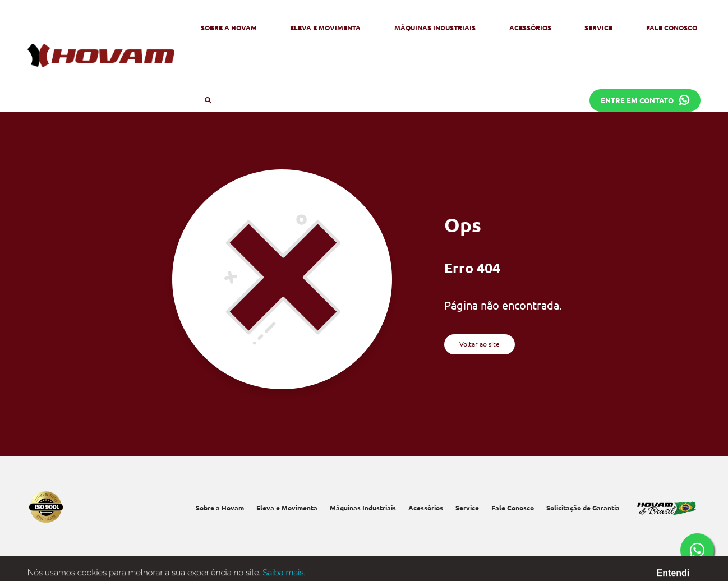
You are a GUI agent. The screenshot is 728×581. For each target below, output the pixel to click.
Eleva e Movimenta (325, 27)
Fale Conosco (672, 27)
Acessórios (530, 27)
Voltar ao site (480, 344)
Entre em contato (645, 100)
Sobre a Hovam (229, 27)
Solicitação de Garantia (583, 508)
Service (598, 27)
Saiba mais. (284, 575)
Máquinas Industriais (435, 27)
